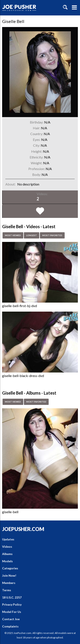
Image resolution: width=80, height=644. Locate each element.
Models (7, 561)
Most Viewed (13, 235)
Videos (7, 547)
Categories (10, 568)
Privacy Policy (12, 604)
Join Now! (9, 575)
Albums (7, 554)
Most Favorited (52, 235)
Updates (8, 539)
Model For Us (12, 612)
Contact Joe (11, 619)
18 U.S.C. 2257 (12, 597)
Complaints (10, 626)
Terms (7, 590)
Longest (32, 235)
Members (9, 583)
